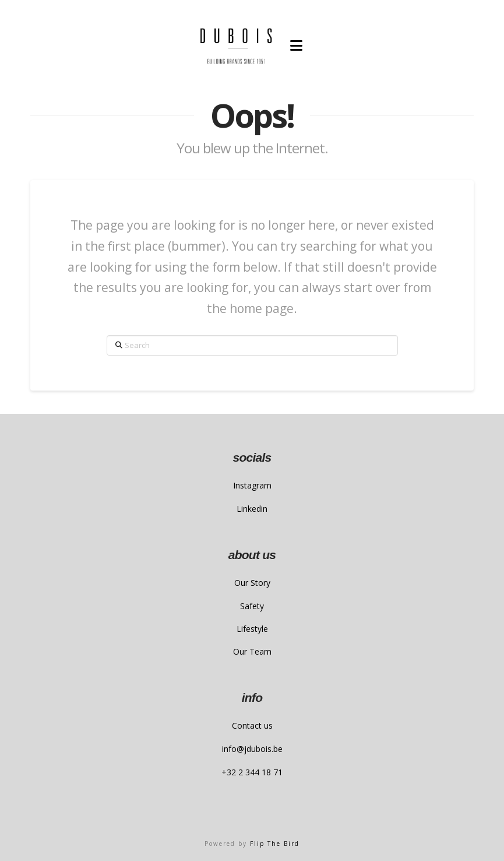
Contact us (252, 725)
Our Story (252, 583)
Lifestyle (252, 629)
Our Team (252, 651)
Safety (252, 606)
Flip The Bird (275, 844)
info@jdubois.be (252, 749)
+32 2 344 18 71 (252, 772)
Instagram (252, 485)
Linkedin (252, 509)
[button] (296, 45)
